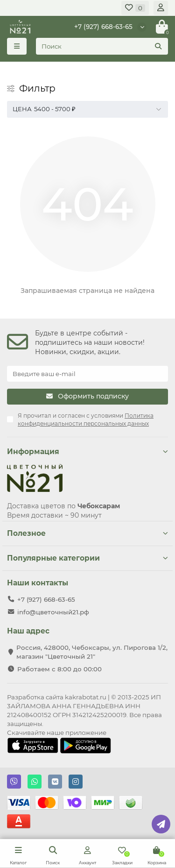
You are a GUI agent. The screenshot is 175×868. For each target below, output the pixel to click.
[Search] (102, 46)
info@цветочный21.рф (53, 612)
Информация (87, 452)
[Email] (87, 374)
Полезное (87, 533)
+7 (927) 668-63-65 (103, 27)
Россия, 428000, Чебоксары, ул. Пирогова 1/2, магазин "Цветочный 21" (92, 652)
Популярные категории (87, 558)
